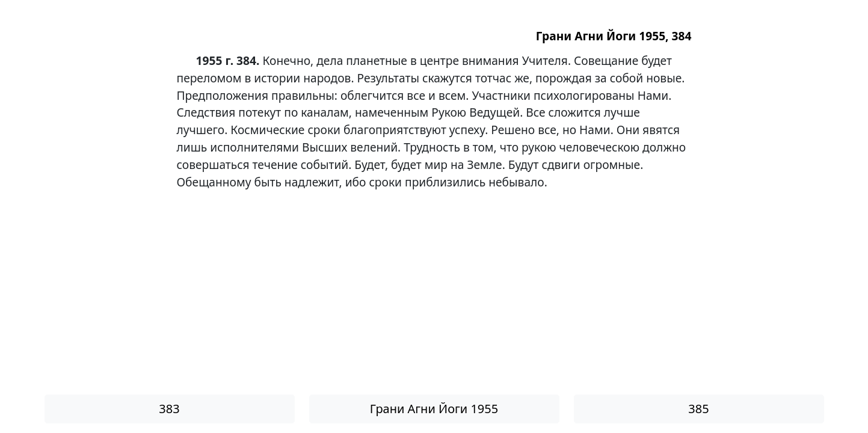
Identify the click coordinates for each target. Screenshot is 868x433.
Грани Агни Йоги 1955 (434, 409)
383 (169, 409)
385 (698, 409)
